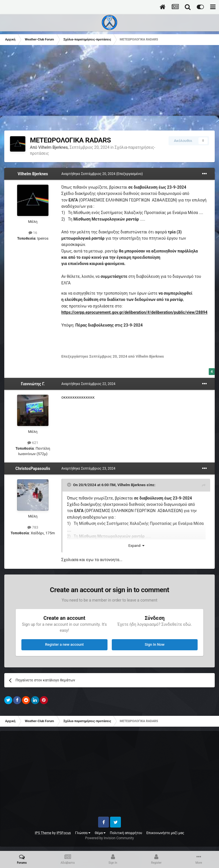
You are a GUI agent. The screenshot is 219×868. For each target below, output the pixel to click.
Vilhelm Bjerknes (53, 147)
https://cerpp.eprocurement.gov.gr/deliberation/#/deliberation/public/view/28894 (134, 312)
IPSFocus (64, 833)
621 (33, 443)
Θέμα (100, 833)
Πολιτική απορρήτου (126, 833)
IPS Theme (43, 833)
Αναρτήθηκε (89, 174)
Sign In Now (155, 644)
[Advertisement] (71, 91)
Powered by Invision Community (110, 838)
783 (33, 527)
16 (33, 233)
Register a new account (64, 644)
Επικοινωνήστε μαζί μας (165, 833)
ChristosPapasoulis (33, 468)
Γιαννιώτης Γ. (33, 384)
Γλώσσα (83, 833)
